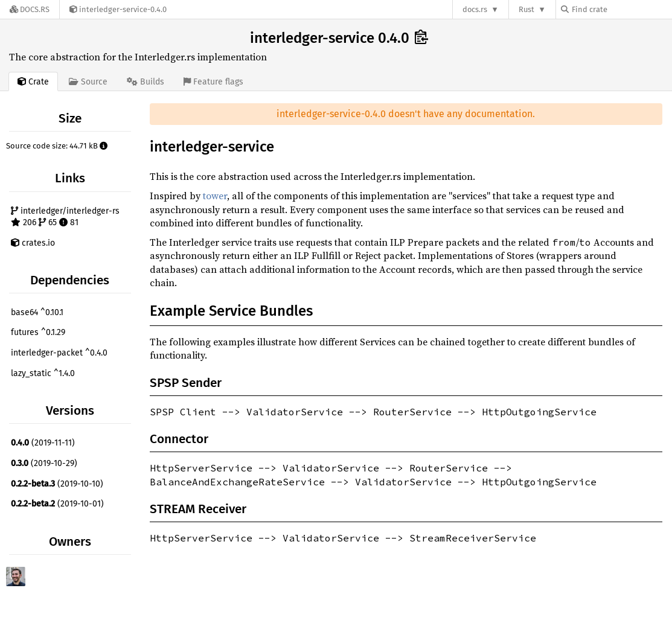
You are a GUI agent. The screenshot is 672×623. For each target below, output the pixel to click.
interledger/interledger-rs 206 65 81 (65, 217)
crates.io (33, 243)
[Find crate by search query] (621, 9)
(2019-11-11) (43, 443)
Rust (526, 9)
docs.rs (475, 9)
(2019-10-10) (57, 484)
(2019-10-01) (57, 504)
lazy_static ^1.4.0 (43, 373)
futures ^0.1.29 (38, 332)
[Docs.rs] (30, 9)
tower (215, 196)
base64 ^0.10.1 (37, 312)
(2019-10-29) (44, 463)
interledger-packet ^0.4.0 (59, 353)
